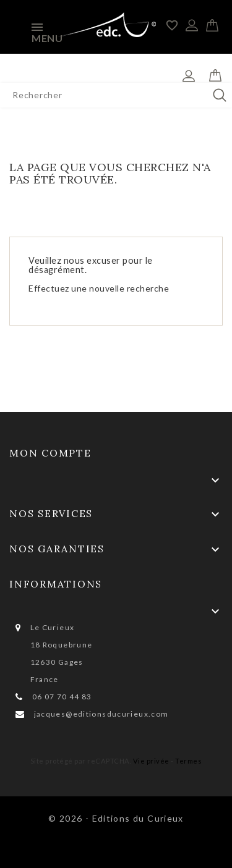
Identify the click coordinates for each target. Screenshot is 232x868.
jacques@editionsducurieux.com (101, 714)
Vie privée (151, 761)
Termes (188, 761)
